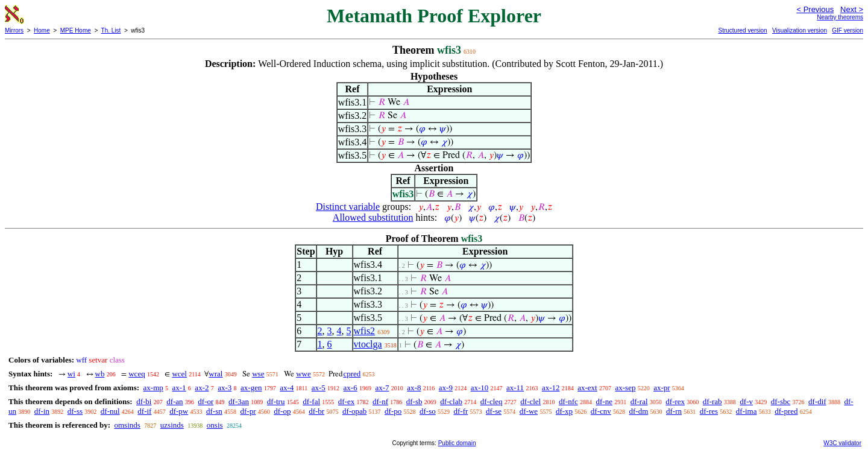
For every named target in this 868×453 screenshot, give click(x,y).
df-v (746, 401)
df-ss (75, 411)
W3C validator (842, 443)
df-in (42, 411)
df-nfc (568, 401)
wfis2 (365, 331)
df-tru (276, 401)
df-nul (110, 411)
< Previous (815, 9)
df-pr (248, 411)
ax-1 (179, 388)
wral (215, 374)
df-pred (786, 411)
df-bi (144, 401)
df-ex (346, 401)
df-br (316, 411)
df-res (709, 411)
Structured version (742, 30)
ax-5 (319, 388)
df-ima (747, 411)
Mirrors (14, 30)
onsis (215, 425)
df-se (494, 411)
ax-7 (382, 388)
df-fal (311, 401)
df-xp (564, 411)
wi (71, 374)
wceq (137, 374)
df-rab (712, 401)
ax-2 (202, 388)
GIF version (848, 30)
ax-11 (515, 388)
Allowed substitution (373, 217)
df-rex (675, 401)
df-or (206, 401)
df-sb (414, 401)
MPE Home (76, 30)
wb (100, 374)
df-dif (817, 401)
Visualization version (800, 30)
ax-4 (287, 388)
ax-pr (662, 388)
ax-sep (625, 388)
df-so (428, 411)
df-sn (214, 411)
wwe (303, 374)
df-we (529, 411)
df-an (175, 401)
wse (258, 374)
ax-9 (446, 388)
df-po (393, 411)
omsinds (127, 425)
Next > (852, 9)
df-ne (604, 401)
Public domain (457, 443)
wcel (179, 374)
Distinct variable (348, 207)
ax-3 (225, 388)
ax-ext (587, 388)
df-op (282, 411)
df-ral (639, 401)
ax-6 (351, 388)
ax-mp (153, 388)
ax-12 (551, 388)
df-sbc (781, 401)
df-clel (530, 401)
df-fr (461, 411)
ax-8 (414, 388)
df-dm (638, 411)
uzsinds (172, 425)
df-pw (179, 411)
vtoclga (368, 344)
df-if (144, 411)
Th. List (111, 30)
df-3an (239, 401)
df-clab (451, 401)
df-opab (354, 411)
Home (42, 30)
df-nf (380, 401)
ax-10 (480, 388)
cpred (352, 374)
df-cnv (601, 411)
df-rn (674, 411)
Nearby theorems (840, 17)
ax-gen (251, 388)
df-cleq (492, 401)
